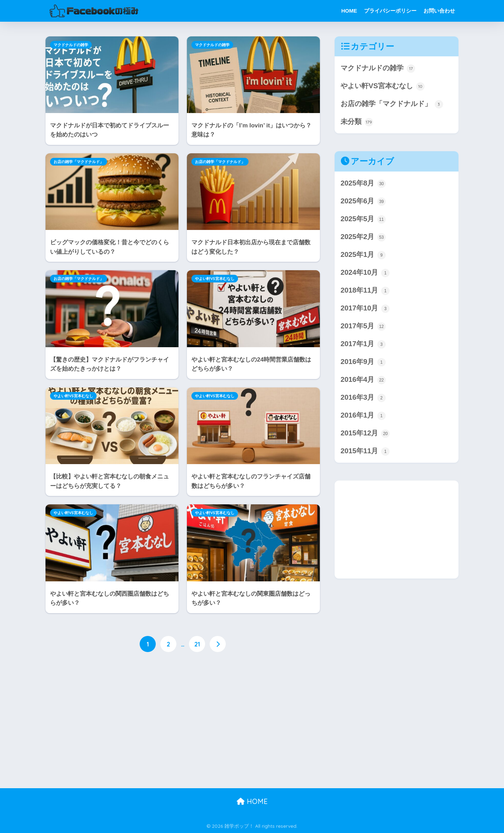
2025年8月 (363, 184)
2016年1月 (363, 417)
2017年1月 (363, 346)
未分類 (357, 122)
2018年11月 (365, 292)
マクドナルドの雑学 (71, 45)
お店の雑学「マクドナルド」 (79, 162)
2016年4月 (363, 382)
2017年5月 (363, 328)
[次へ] (218, 644)
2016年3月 (363, 400)
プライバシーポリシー (390, 11)
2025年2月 (363, 238)
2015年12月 (365, 436)
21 (197, 644)
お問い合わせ (439, 11)
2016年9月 (363, 363)
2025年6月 (363, 202)
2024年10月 (365, 274)
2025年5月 (363, 220)
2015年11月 (365, 453)
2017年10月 (365, 310)
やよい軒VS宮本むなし (215, 279)
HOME (349, 11)
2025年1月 (363, 256)
